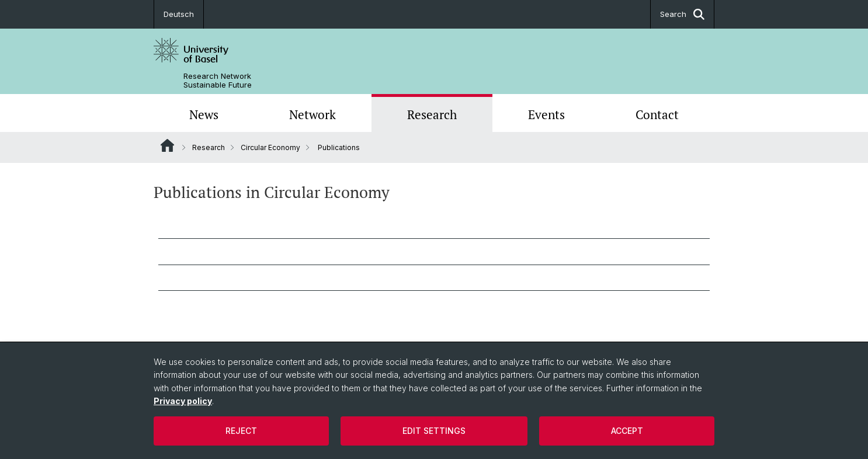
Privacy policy (183, 401)
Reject (241, 431)
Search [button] (682, 14)
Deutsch (179, 14)
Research (432, 114)
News (204, 114)
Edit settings (434, 431)
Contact (657, 114)
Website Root (167, 145)
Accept (627, 431)
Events (546, 114)
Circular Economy (270, 147)
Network (313, 114)
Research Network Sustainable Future (218, 81)
